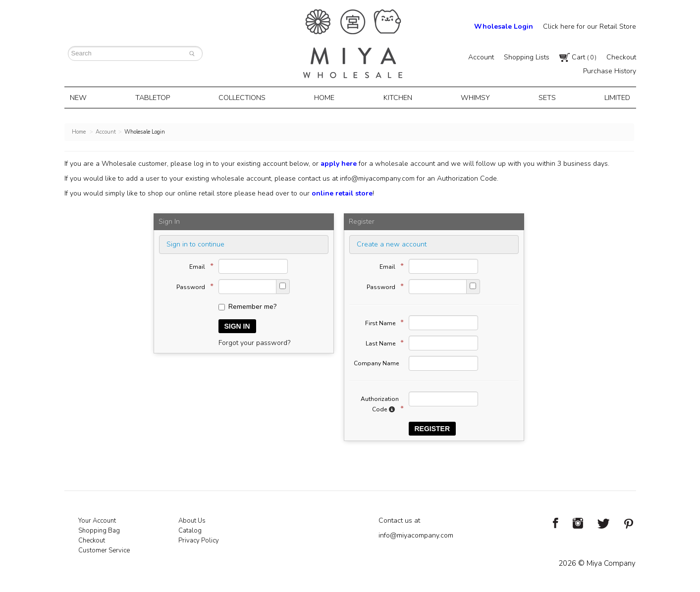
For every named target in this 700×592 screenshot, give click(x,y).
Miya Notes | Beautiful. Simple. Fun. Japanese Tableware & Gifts (353, 44)
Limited (613, 97)
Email (199, 265)
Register (432, 428)
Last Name (382, 342)
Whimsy (473, 97)
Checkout (621, 57)
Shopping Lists (527, 57)
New (82, 97)
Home (326, 97)
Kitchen (398, 97)
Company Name (376, 362)
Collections (245, 97)
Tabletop (155, 97)
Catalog (190, 530)
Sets (544, 97)
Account (481, 57)
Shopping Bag (99, 530)
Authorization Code (380, 404)
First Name (382, 322)
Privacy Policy (199, 540)
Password (192, 286)
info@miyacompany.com (377, 177)
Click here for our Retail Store (590, 26)
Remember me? (247, 306)
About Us (192, 520)
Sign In (237, 325)
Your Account (97, 520)
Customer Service (104, 549)
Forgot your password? (254, 342)
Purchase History (610, 71)
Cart (578, 57)
